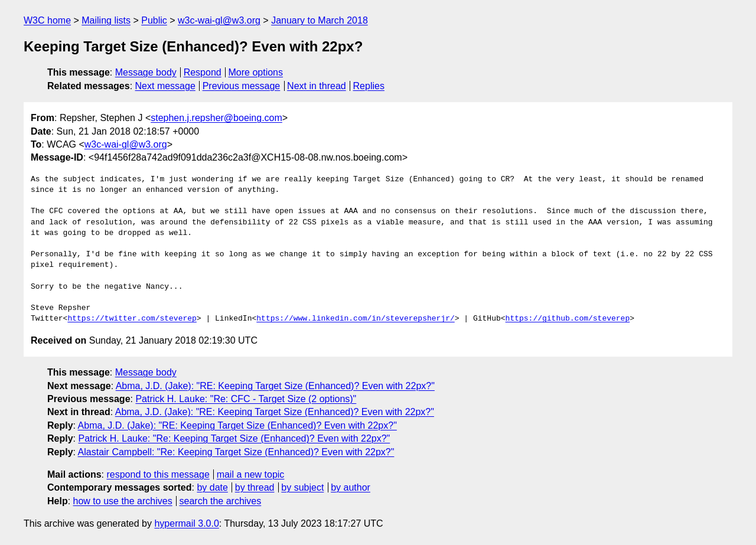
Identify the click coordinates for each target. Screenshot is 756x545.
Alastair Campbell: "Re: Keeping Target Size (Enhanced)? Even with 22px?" (236, 452)
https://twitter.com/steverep (132, 319)
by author (351, 487)
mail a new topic (251, 474)
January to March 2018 (320, 20)
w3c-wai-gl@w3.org (219, 20)
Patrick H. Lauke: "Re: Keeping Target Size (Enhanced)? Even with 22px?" (234, 438)
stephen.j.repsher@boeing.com (216, 118)
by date (212, 487)
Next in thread (317, 86)
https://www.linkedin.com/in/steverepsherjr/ (355, 319)
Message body (146, 72)
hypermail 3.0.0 (186, 523)
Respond (203, 72)
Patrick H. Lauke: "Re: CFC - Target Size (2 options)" (246, 399)
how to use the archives (123, 501)
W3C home (47, 20)
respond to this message (158, 474)
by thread (255, 487)
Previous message (242, 86)
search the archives (221, 501)
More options (256, 72)
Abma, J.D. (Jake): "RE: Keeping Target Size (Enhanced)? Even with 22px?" (275, 386)
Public (154, 20)
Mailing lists (106, 20)
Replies (369, 86)
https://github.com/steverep (567, 319)
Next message (165, 86)
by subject (302, 487)
